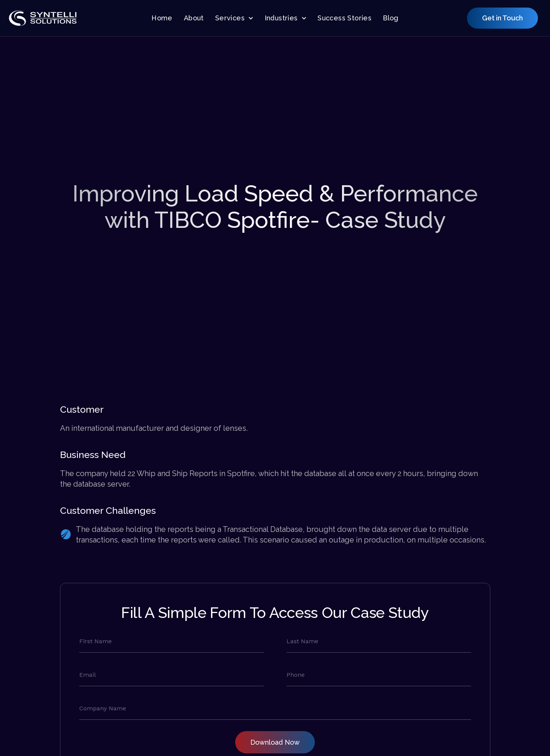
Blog (391, 18)
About (194, 18)
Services (234, 18)
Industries (286, 18)
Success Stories (344, 18)
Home (162, 18)
